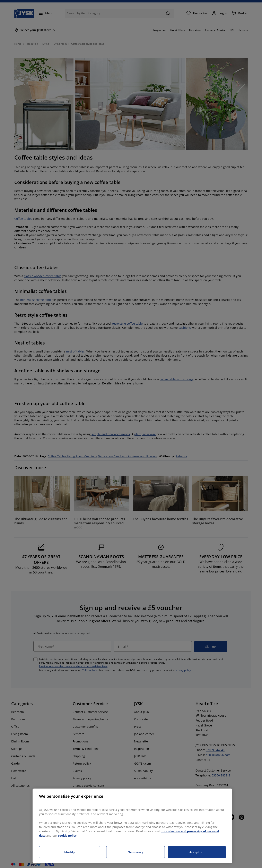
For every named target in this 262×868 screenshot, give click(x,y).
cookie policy (67, 836)
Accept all (197, 852)
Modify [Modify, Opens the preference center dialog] (70, 852)
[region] (132, 826)
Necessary (136, 852)
